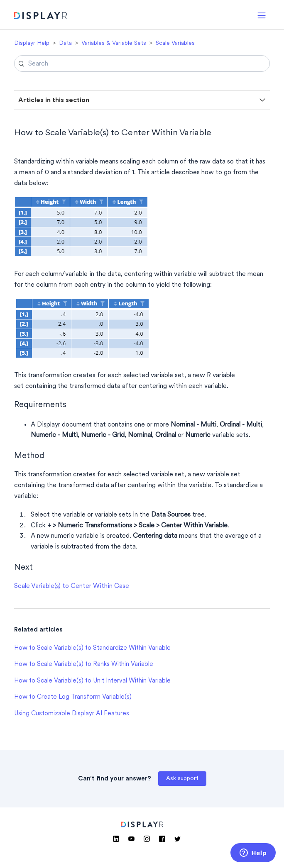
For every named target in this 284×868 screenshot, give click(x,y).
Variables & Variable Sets (114, 43)
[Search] (142, 63)
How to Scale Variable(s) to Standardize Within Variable (92, 648)
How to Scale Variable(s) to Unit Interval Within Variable (92, 681)
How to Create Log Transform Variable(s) (73, 697)
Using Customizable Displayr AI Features (72, 714)
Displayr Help (32, 43)
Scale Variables (175, 43)
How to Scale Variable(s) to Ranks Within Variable (84, 664)
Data (65, 43)
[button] (262, 15)
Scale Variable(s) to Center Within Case (72, 586)
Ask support (182, 779)
